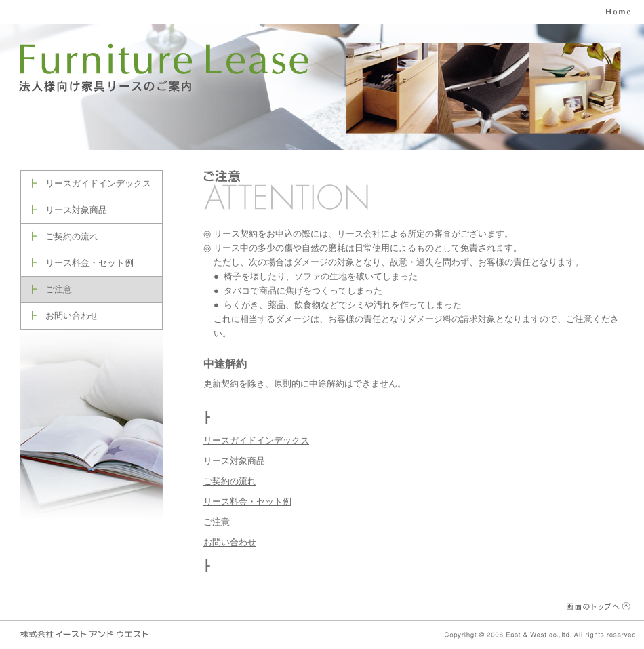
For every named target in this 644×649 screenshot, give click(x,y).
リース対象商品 (76, 210)
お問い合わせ (72, 316)
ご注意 (59, 289)
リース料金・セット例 (89, 263)
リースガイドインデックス (98, 183)
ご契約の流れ (72, 236)
